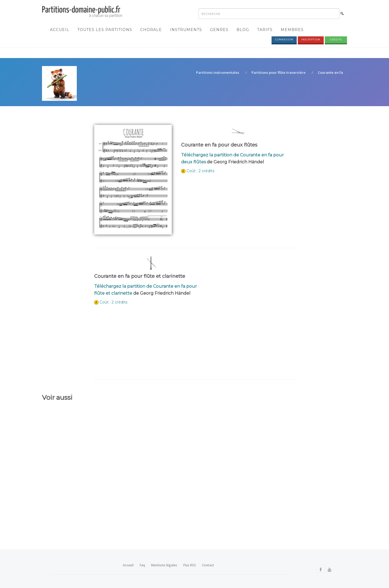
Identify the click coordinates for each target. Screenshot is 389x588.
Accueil (60, 30)
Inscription (311, 39)
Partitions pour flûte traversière (279, 72)
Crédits (336, 39)
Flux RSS (190, 565)
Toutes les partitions (105, 30)
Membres (292, 30)
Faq (142, 565)
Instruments (186, 30)
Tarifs (265, 30)
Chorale (151, 30)
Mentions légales (164, 565)
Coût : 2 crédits (200, 171)
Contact (208, 565)
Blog (243, 30)
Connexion (284, 39)
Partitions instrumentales (218, 72)
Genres (219, 30)
